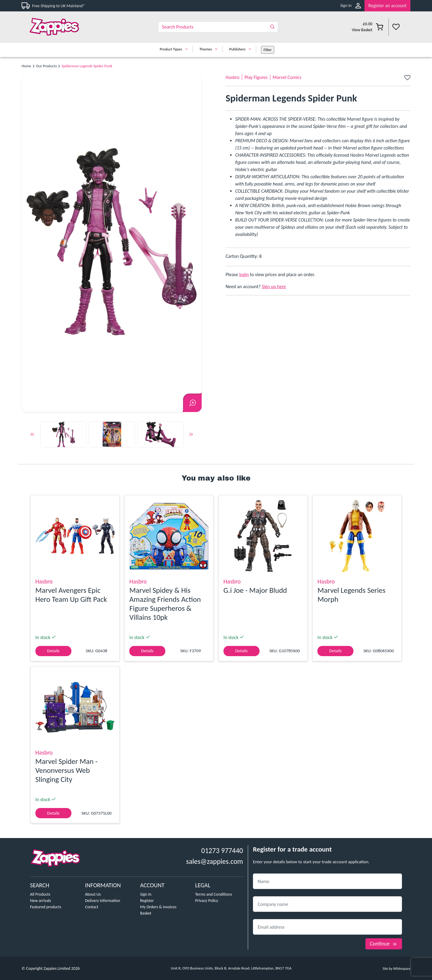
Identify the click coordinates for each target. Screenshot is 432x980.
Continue (384, 944)
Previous (32, 436)
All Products (40, 894)
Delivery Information (103, 901)
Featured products (46, 907)
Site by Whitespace (396, 969)
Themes (210, 49)
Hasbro (232, 77)
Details (53, 651)
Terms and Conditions (214, 894)
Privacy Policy (207, 901)
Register (147, 901)
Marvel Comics (287, 77)
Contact (92, 907)
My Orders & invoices (158, 907)
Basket (146, 913)
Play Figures (256, 77)
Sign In (346, 6)
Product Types (175, 49)
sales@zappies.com (214, 861)
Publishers (242, 49)
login (244, 274)
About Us (93, 894)
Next (191, 436)
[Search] (218, 27)
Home (26, 66)
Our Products (46, 66)
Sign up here (274, 286)
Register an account (387, 6)
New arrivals (40, 901)
